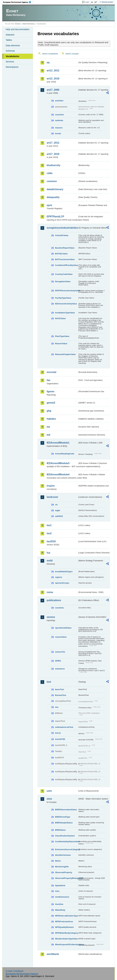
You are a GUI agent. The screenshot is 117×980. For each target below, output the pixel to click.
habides (51, 419)
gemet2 (51, 403)
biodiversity (53, 165)
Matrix (58, 861)
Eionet (18, 24)
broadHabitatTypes (64, 572)
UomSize (59, 904)
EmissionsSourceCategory (66, 849)
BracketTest (60, 695)
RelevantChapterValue (65, 354)
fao (48, 380)
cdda (49, 173)
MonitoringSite (62, 867)
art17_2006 (53, 90)
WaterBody (60, 910)
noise (50, 592)
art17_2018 (53, 154)
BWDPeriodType (63, 817)
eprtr (49, 205)
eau (57, 707)
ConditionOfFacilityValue (66, 265)
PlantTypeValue (62, 336)
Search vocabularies (50, 54)
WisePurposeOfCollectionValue (66, 944)
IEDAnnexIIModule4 (58, 474)
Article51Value (62, 235)
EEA (18, 2)
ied (48, 435)
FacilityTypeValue (63, 298)
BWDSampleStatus (64, 823)
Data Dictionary (28, 24)
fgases (51, 391)
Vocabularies (12, 56)
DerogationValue (63, 281)
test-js (58, 733)
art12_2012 (53, 70)
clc (56, 505)
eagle (58, 510)
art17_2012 (53, 143)
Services (10, 62)
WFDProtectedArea (64, 922)
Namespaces (12, 67)
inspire (51, 486)
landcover (52, 497)
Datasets (10, 35)
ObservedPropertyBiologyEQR (66, 878)
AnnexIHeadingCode (65, 454)
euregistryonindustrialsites (62, 228)
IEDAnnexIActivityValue (66, 304)
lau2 (49, 533)
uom (49, 791)
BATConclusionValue (65, 259)
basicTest (59, 689)
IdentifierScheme (63, 855)
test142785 (60, 739)
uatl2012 (59, 516)
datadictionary (55, 189)
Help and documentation (18, 29)
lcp (48, 553)
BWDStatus (60, 830)
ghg (49, 411)
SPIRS (58, 661)
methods (59, 120)
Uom (57, 891)
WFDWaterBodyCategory (66, 933)
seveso (51, 617)
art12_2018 (53, 79)
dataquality (53, 197)
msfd (50, 561)
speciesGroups (62, 583)
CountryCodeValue (64, 274)
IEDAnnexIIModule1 (58, 443)
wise (49, 799)
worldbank (53, 954)
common (52, 181)
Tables (9, 40)
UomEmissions (62, 897)
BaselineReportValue (65, 248)
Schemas (10, 51)
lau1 (49, 525)
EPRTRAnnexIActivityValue (66, 291)
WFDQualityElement (64, 927)
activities (59, 101)
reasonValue (61, 637)
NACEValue (60, 318)
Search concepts (72, 54)
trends (58, 133)
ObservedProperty (64, 872)
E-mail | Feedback (15, 971)
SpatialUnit (60, 885)
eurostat (51, 372)
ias (48, 427)
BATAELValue (61, 254)
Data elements (13, 45)
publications (54, 600)
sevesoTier (60, 652)
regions (58, 577)
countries (59, 115)
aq (48, 62)
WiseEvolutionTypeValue (66, 939)
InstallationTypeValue (65, 313)
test (49, 682)
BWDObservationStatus (66, 810)
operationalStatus (63, 628)
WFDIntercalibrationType (66, 916)
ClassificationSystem (65, 836)
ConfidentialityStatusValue (66, 842)
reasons (59, 128)
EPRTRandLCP (55, 217)
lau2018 (51, 541)
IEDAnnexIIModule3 (58, 463)
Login (87, 2)
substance (60, 669)
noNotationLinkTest (64, 727)
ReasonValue (61, 344)
